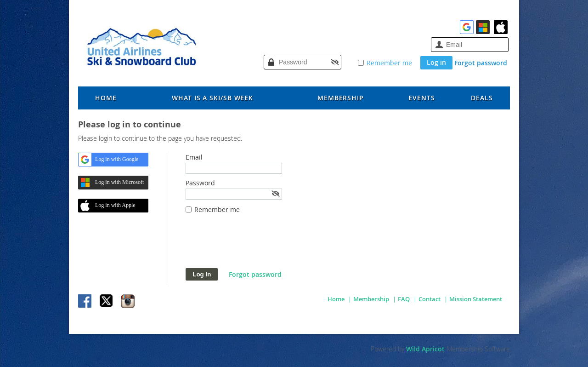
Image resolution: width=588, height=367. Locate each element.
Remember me (389, 63)
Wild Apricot (425, 349)
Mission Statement (476, 299)
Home (336, 299)
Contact (430, 299)
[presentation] (255, 246)
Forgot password (481, 63)
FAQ (404, 299)
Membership (371, 299)
